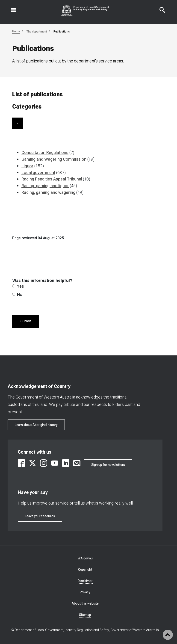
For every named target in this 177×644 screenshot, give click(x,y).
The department (37, 32)
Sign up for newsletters (108, 465)
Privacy (85, 592)
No (17, 295)
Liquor (27, 166)
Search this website (159, 8)
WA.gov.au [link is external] (85, 558)
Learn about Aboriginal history (36, 425)
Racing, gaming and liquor (45, 186)
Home (16, 31)
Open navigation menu (11, 8)
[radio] (14, 286)
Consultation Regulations (45, 153)
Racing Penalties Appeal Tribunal (52, 179)
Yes (18, 286)
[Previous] (18, 123)
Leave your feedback (40, 516)
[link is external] (21, 463)
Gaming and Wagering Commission (54, 159)
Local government (38, 173)
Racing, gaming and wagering (48, 193)
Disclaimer (85, 581)
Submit (26, 321)
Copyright (85, 570)
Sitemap (85, 615)
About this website (85, 604)
